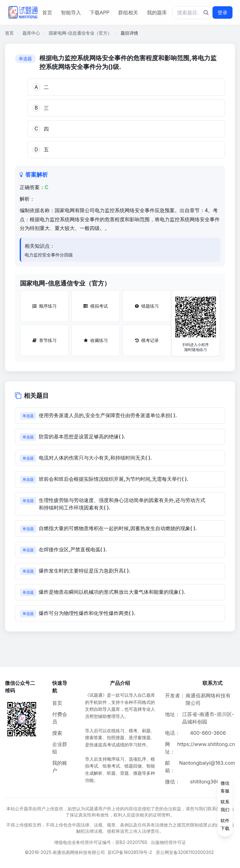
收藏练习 (96, 340)
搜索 (57, 733)
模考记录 (147, 340)
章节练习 (45, 340)
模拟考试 (96, 306)
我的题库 (157, 12)
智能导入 (71, 12)
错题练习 (147, 306)
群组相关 (128, 12)
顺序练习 (44, 306)
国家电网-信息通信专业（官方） (80, 33)
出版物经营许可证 (168, 842)
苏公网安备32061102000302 (185, 852)
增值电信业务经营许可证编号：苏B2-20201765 (101, 842)
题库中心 (31, 33)
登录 (222, 12)
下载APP (100, 12)
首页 (47, 12)
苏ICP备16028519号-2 (130, 852)
